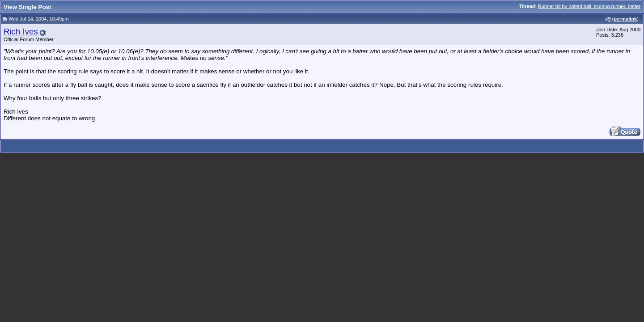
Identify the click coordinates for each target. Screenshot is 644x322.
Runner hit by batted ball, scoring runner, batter (589, 6)
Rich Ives (21, 32)
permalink (625, 19)
